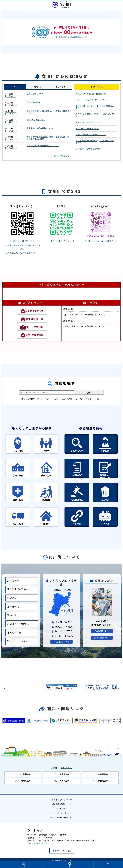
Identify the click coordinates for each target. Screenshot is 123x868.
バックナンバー (102, 635)
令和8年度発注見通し (36, 120)
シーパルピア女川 (84, 399)
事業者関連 (61, 87)
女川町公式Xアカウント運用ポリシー (22, 253)
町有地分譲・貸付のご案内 (87, 128)
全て (15, 87)
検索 (89, 393)
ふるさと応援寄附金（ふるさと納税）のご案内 (95, 115)
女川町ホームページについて (61, 798)
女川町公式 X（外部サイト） (22, 241)
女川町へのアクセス (62, 848)
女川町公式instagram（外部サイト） (101, 241)
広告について (66, 765)
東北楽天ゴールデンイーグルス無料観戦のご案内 (95, 107)
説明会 (99, 399)
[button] (5, 686)
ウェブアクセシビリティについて (61, 815)
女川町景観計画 (33, 102)
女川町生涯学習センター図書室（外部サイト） (22, 247)
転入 (48, 399)
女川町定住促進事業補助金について (91, 134)
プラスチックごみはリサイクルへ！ (91, 100)
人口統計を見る (61, 640)
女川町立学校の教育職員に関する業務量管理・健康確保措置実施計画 (48, 138)
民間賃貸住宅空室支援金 (86, 140)
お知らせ (38, 87)
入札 (56, 399)
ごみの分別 (67, 399)
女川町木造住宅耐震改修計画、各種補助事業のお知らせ (48, 112)
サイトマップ (61, 807)
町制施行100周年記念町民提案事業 (91, 94)
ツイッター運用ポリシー (61, 811)
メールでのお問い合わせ (37, 841)
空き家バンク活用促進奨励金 (88, 149)
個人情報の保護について (61, 802)
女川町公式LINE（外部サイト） (61, 241)
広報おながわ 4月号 (35, 94)
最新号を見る (102, 629)
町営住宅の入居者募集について (40, 128)
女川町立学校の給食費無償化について (43, 146)
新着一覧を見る (62, 156)
